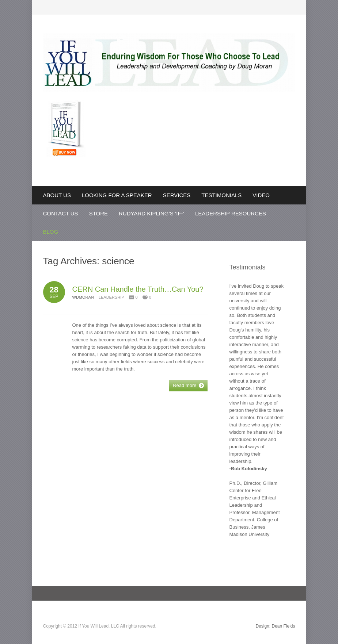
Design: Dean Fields (275, 626)
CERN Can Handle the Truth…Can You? (138, 289)
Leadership (111, 297)
